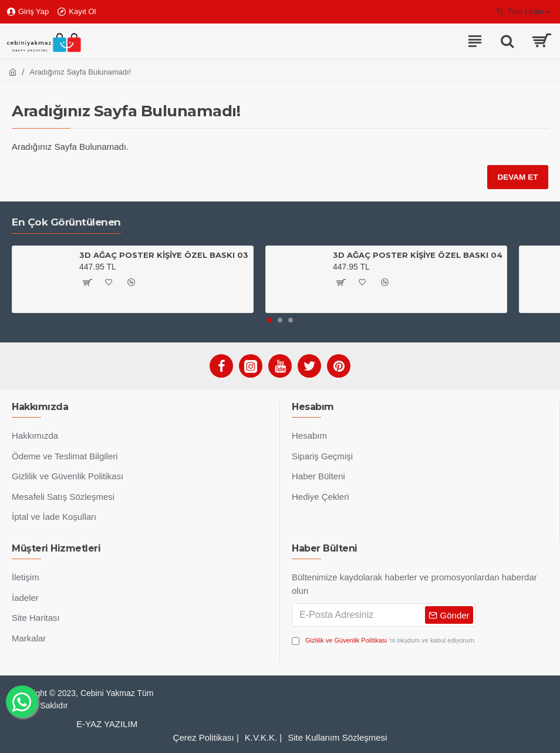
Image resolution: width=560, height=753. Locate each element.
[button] (269, 320)
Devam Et (517, 177)
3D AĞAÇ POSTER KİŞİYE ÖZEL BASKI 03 (164, 255)
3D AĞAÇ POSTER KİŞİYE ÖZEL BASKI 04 (418, 255)
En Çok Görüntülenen (66, 222)
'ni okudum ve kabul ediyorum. (384, 641)
